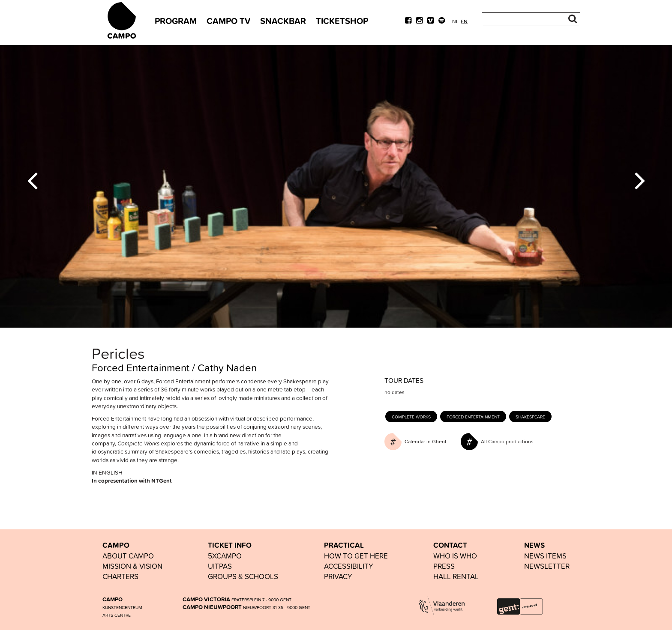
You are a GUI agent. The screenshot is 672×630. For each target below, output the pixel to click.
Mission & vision (132, 566)
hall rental (456, 576)
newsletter (547, 566)
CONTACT (450, 545)
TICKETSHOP (342, 21)
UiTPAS (220, 566)
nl (455, 21)
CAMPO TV (228, 21)
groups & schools (243, 576)
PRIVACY (338, 576)
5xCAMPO (225, 556)
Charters (120, 576)
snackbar (283, 21)
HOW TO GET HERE (356, 556)
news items (545, 556)
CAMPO (116, 545)
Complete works (411, 417)
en (464, 21)
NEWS (534, 545)
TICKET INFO (230, 545)
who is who (455, 556)
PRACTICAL (344, 545)
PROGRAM (176, 21)
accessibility (349, 566)
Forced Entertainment (473, 417)
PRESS (444, 566)
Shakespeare (530, 417)
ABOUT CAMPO (128, 556)
